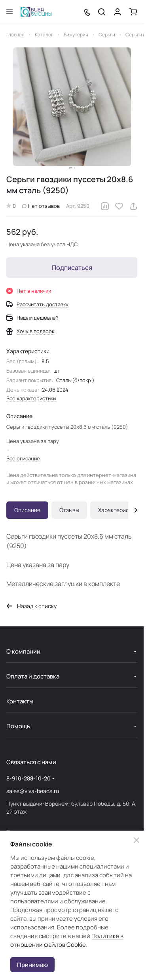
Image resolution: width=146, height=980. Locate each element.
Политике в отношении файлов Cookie (67, 940)
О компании (23, 651)
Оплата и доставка (33, 676)
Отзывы (69, 510)
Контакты (20, 701)
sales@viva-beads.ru (33, 791)
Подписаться (72, 268)
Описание (27, 510)
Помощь (18, 726)
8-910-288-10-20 (28, 778)
